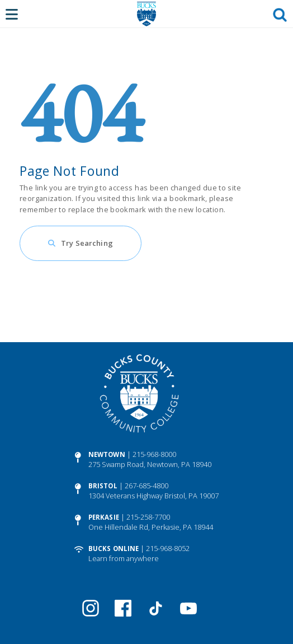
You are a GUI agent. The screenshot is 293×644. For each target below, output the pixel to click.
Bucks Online (114, 549)
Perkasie (104, 517)
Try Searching (87, 243)
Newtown (107, 454)
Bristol (103, 486)
